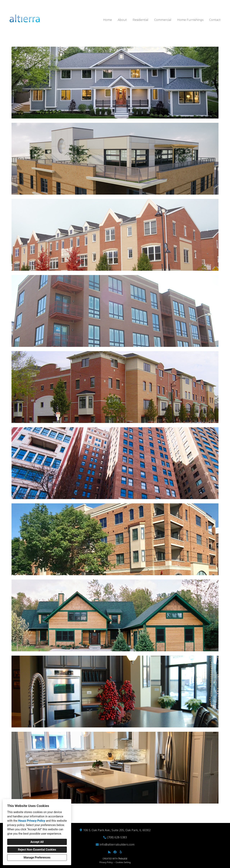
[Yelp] (121, 852)
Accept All (37, 842)
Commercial (163, 20)
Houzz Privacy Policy (32, 821)
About (122, 20)
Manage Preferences (37, 857)
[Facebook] (115, 852)
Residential (141, 20)
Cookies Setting (123, 862)
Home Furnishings (190, 20)
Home (108, 20)
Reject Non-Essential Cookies (37, 850)
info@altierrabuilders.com (117, 844)
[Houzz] (109, 852)
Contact (215, 20)
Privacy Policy (106, 862)
